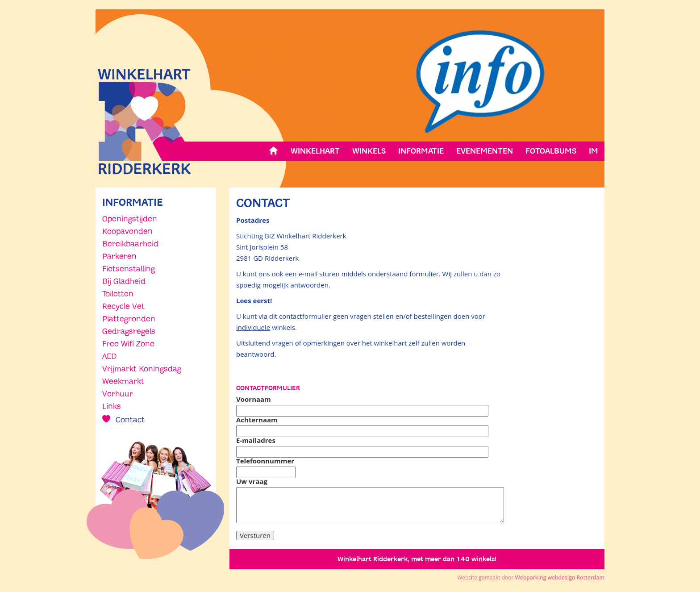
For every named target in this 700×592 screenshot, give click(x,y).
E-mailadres (256, 440)
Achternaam (257, 420)
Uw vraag (252, 482)
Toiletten (118, 294)
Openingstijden (130, 219)
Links (112, 406)
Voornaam (254, 399)
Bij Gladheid (124, 281)
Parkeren (119, 256)
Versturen (255, 535)
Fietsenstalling (129, 269)
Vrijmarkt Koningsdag (142, 369)
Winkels (369, 151)
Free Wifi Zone (128, 344)
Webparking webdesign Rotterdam (560, 577)
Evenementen (485, 151)
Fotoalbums (551, 151)
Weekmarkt (123, 381)
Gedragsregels (129, 331)
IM (594, 151)
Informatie (421, 151)
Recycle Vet (123, 306)
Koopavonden (127, 231)
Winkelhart (315, 151)
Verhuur (118, 394)
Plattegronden (129, 319)
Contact (129, 420)
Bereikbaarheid (130, 244)
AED (109, 356)
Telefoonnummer (265, 461)
